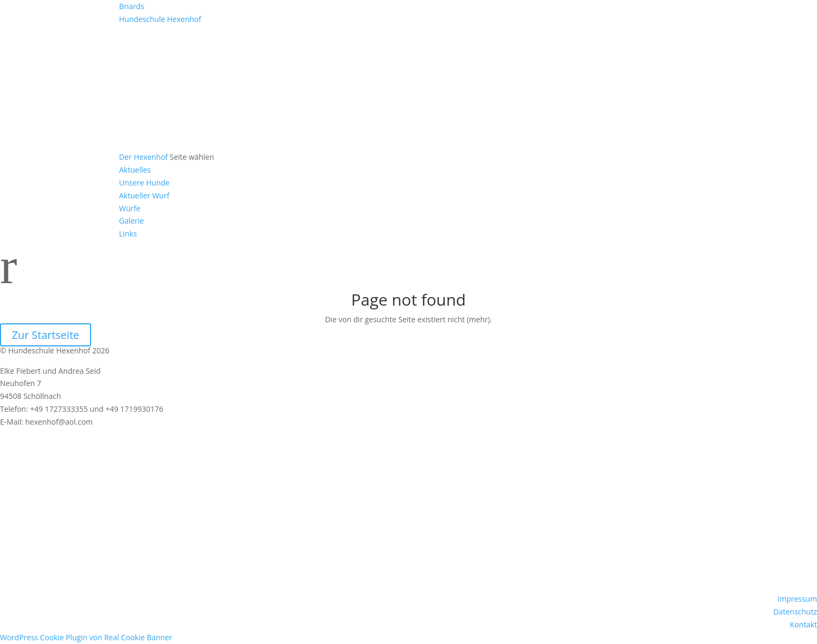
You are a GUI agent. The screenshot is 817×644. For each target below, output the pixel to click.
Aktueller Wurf (144, 195)
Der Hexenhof (143, 157)
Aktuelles (135, 170)
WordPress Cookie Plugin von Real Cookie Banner (86, 637)
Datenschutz (795, 612)
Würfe (130, 208)
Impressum (797, 599)
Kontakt (803, 624)
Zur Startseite (46, 335)
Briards (132, 6)
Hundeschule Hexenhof (160, 19)
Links (128, 234)
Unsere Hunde (144, 183)
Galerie (131, 221)
